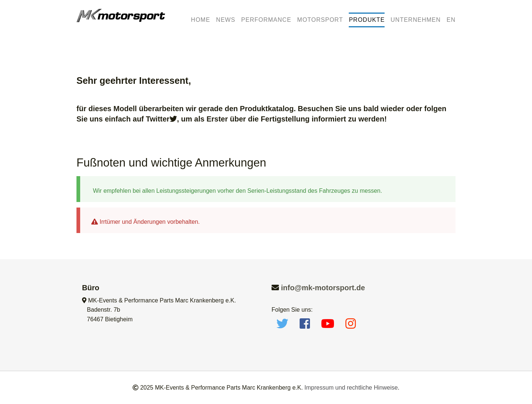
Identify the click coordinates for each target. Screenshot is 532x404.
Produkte (367, 20)
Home (201, 20)
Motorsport (320, 20)
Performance (266, 20)
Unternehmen (415, 20)
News (226, 20)
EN (451, 20)
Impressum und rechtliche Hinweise (351, 388)
